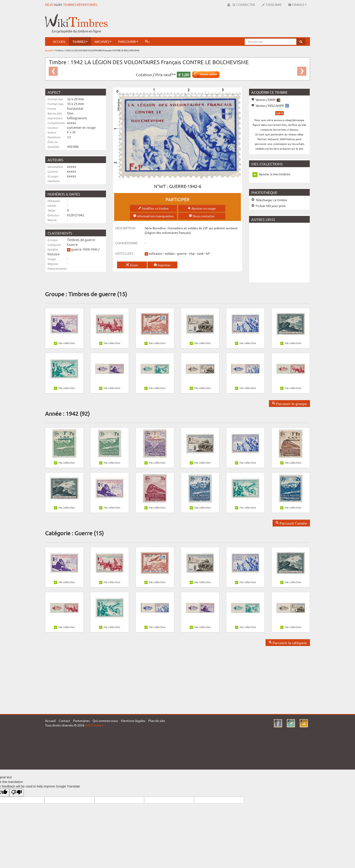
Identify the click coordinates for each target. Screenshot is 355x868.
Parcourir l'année (291, 523)
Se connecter (241, 5)
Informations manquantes (153, 216)
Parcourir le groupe (289, 403)
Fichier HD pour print (269, 206)
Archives (103, 42)
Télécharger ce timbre (269, 200)
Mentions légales (133, 721)
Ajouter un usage (202, 208)
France (297, 5)
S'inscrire (272, 5)
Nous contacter (202, 216)
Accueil (59, 42)
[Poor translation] (17, 793)
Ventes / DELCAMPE (270, 105)
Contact (64, 721)
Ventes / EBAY (266, 100)
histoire (54, 254)
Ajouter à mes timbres (275, 174)
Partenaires (81, 721)
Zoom (132, 265)
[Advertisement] (228, 24)
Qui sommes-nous (105, 721)
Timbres (80, 42)
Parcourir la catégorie (288, 643)
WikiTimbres (94, 725)
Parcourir (128, 42)
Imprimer (162, 265)
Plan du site (157, 721)
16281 (58, 5)
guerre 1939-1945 (84, 249)
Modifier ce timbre (153, 208)
